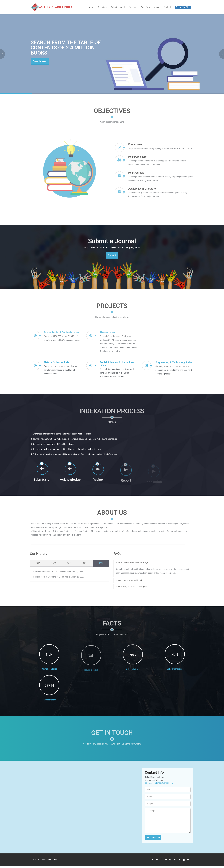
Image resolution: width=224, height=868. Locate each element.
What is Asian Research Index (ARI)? (130, 563)
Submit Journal (118, 7)
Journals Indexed (49, 670)
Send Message (153, 837)
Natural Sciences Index (57, 364)
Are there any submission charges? (130, 587)
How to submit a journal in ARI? (128, 580)
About (157, 7)
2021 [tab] (68, 563)
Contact (167, 7)
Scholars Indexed (175, 671)
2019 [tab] (36, 563)
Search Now (40, 61)
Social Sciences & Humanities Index (117, 366)
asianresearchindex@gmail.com (159, 783)
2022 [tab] (84, 563)
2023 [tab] (99, 563)
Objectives (102, 7)
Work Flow (145, 7)
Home (91, 7)
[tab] (151, 563)
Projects (133, 7)
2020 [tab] (52, 563)
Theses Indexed (49, 702)
